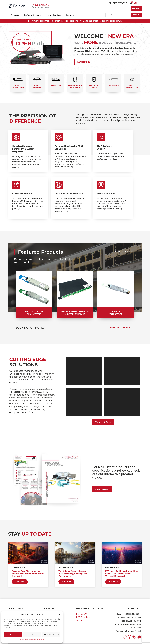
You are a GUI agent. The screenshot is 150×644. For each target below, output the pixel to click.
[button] (59, 614)
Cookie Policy (24, 640)
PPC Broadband (84, 617)
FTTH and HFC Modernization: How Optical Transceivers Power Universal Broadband (122, 574)
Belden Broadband (91, 609)
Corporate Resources (37, 640)
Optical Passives (37, 87)
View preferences (51, 634)
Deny (32, 634)
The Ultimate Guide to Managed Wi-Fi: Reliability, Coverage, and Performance (73, 574)
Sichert (79, 621)
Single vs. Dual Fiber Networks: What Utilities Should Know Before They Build (28, 574)
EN (135, 3)
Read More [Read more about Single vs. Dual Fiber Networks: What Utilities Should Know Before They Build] (20, 582)
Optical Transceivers (18, 87)
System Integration (132, 87)
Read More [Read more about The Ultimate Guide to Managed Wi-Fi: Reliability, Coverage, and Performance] (66, 582)
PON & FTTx (56, 86)
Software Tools (94, 87)
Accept (13, 634)
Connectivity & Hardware (75, 87)
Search (136, 15)
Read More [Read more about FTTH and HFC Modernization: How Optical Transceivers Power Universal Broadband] (113, 582)
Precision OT (82, 614)
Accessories (113, 86)
